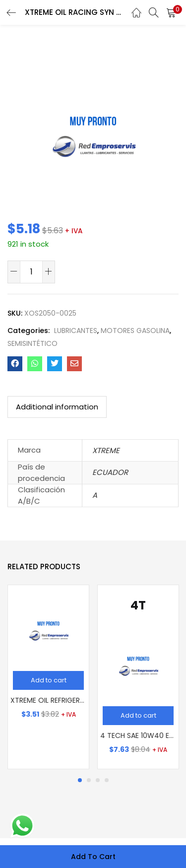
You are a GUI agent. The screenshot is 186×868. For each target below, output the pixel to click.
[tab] (57, 407)
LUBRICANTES (76, 331)
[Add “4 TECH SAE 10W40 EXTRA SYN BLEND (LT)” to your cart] (138, 716)
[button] (171, 12)
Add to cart (93, 857)
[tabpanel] (48, 677)
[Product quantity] (31, 271)
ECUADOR (110, 472)
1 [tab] (80, 780)
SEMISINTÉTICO (32, 343)
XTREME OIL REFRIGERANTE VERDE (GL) (48, 700)
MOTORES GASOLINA (135, 331)
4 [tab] (107, 780)
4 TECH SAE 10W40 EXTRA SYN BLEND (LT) (138, 735)
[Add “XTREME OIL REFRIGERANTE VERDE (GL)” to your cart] (48, 680)
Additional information (57, 407)
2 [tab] (89, 780)
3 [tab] (98, 780)
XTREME (106, 450)
